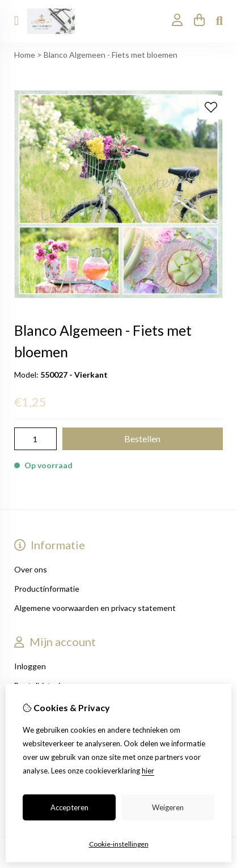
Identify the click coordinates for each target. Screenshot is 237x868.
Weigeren (168, 807)
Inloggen (30, 666)
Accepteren (69, 807)
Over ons (31, 569)
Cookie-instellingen (119, 844)
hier (148, 771)
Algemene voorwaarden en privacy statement (95, 608)
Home (25, 55)
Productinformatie (47, 589)
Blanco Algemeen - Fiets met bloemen (111, 55)
